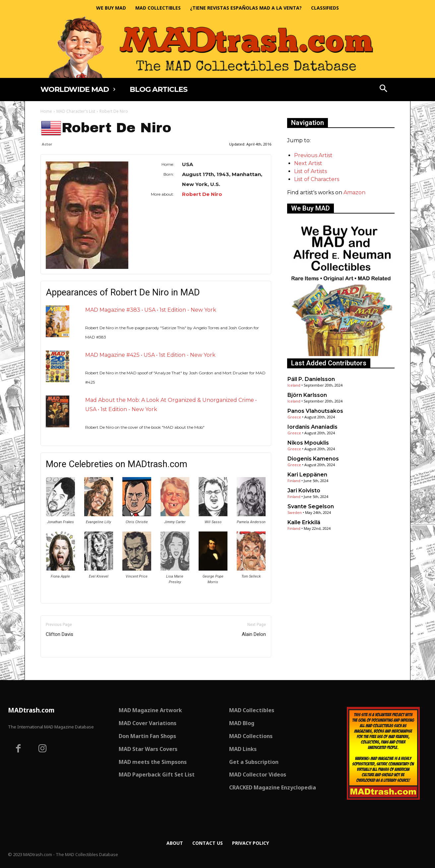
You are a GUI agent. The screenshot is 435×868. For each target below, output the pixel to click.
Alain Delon (254, 634)
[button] (384, 89)
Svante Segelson (311, 506)
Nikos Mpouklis (308, 443)
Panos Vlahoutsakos (315, 411)
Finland (294, 481)
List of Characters (317, 179)
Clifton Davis (60, 634)
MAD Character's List (76, 111)
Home (46, 111)
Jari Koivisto (304, 491)
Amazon (354, 192)
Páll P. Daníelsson (311, 379)
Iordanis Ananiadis (312, 427)
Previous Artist (313, 155)
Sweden (295, 512)
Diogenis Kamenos (313, 459)
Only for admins (63, 669)
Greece (294, 417)
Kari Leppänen (307, 475)
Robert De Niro (202, 194)
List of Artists (311, 171)
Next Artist (308, 163)
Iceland (294, 385)
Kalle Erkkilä (304, 522)
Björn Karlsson (307, 395)
